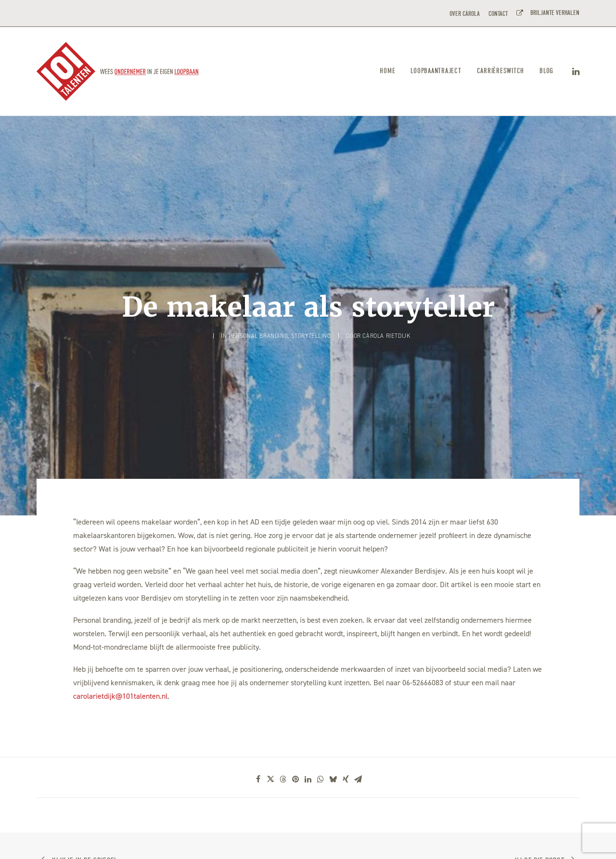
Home (387, 71)
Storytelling (311, 305)
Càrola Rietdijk (386, 305)
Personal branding (258, 305)
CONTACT (498, 14)
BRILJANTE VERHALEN (553, 13)
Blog (546, 71)
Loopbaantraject (436, 71)
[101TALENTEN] (118, 71)
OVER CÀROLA (465, 14)
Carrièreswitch (501, 71)
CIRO (136, 840)
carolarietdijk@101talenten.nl (120, 634)
